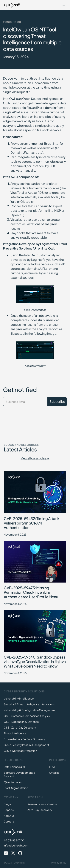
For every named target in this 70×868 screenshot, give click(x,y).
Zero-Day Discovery (40, 810)
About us (9, 816)
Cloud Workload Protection (20, 751)
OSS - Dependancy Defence (21, 722)
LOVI (52, 767)
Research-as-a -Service (42, 804)
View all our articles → (35, 458)
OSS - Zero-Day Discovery (20, 727)
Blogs (7, 804)
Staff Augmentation (16, 788)
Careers (9, 821)
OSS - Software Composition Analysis (27, 716)
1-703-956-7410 (14, 840)
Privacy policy (59, 863)
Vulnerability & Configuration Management (30, 710)
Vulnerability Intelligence (19, 698)
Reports (9, 810)
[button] (64, 5)
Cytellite (54, 773)
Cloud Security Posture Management (26, 745)
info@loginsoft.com (16, 845)
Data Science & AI (14, 767)
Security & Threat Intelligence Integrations (29, 704)
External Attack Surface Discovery (24, 739)
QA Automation (13, 782)
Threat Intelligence (15, 733)
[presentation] (23, 417)
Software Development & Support (20, 774)
